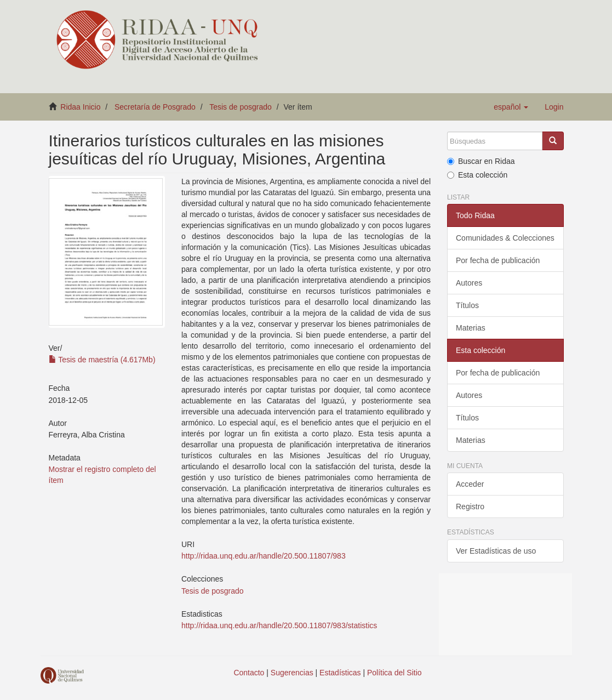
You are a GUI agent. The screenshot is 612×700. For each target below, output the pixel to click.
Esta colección (477, 175)
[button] (511, 107)
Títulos (467, 305)
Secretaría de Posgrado (155, 107)
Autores (469, 283)
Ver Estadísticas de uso (496, 551)
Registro (470, 506)
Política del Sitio (394, 673)
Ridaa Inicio (80, 107)
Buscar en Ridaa (481, 161)
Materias (471, 328)
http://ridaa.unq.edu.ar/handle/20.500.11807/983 (264, 556)
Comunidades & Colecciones (505, 238)
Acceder (470, 484)
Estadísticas (340, 673)
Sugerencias (292, 673)
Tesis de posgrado (241, 107)
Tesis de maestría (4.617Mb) (102, 360)
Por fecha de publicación (498, 260)
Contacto (249, 673)
